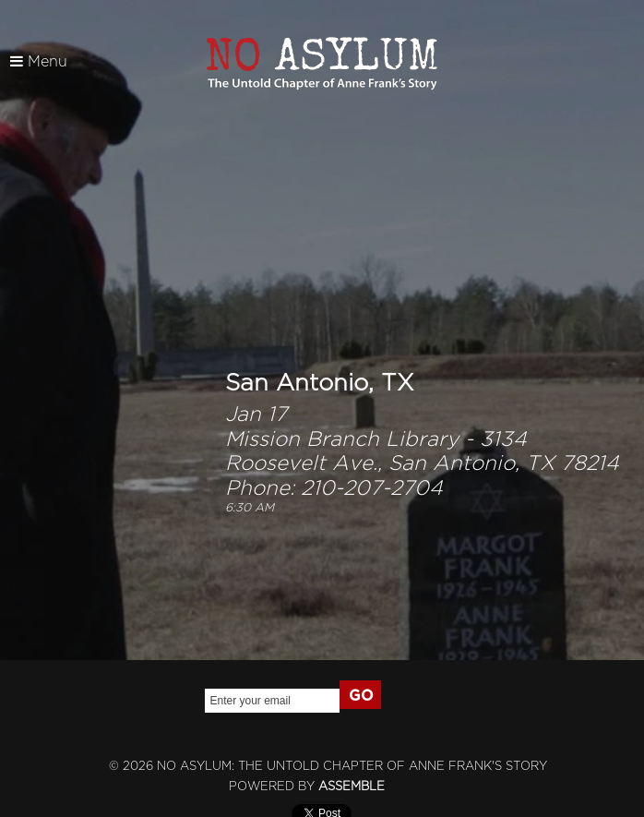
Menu (39, 62)
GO (361, 696)
